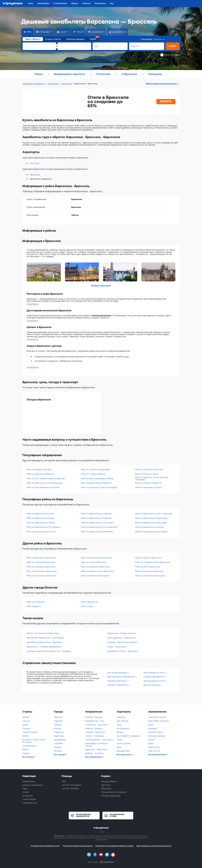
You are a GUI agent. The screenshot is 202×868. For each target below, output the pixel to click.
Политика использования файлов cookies (114, 846)
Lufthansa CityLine (157, 717)
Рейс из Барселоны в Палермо (96, 518)
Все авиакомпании (157, 755)
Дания (26, 717)
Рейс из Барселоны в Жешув (149, 527)
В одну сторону (53, 39)
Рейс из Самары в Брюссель (41, 567)
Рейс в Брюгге (34, 606)
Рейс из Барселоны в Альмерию (97, 532)
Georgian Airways (157, 736)
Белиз (25, 750)
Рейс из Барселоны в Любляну (96, 483)
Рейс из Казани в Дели (147, 474)
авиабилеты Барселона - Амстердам (45, 638)
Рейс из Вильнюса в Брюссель (96, 558)
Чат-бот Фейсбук (70, 789)
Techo (120, 740)
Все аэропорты (124, 755)
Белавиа (152, 728)
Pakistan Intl (154, 747)
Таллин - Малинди (94, 736)
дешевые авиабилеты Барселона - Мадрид (49, 651)
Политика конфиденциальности (78, 846)
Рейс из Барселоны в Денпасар (151, 532)
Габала (57, 725)
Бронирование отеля (154, 681)
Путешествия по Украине (114, 792)
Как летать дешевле (118, 673)
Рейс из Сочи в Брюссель (94, 562)
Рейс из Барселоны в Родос (41, 518)
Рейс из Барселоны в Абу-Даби (151, 523)
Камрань (121, 717)
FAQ (64, 781)
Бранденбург (123, 751)
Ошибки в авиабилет (118, 685)
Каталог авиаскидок (33, 785)
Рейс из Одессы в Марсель (40, 474)
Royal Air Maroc (156, 732)
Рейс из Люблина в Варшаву (95, 470)
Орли (119, 725)
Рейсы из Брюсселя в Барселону (162, 84)
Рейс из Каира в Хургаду (39, 470)
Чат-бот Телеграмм (72, 785)
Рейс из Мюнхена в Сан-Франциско (45, 483)
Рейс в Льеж (87, 606)
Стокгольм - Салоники (96, 725)
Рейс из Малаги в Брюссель (95, 576)
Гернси (26, 721)
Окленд (58, 751)
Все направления (94, 757)
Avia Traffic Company (158, 721)
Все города (60, 755)
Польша (26, 728)
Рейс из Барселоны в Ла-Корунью (44, 527)
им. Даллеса (123, 728)
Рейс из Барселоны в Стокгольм (97, 523)
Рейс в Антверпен (36, 602)
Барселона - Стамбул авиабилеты (44, 647)
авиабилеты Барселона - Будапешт (44, 642)
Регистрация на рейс (154, 673)
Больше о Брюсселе (101, 285)
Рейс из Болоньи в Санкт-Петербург (99, 487)
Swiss (151, 725)
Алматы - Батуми (94, 728)
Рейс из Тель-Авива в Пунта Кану (43, 487)
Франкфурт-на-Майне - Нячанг (97, 745)
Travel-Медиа (29, 799)
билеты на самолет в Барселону (43, 633)
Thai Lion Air (154, 751)
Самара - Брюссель (95, 732)
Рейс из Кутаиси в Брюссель (41, 562)
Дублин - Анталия (94, 753)
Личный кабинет (109, 781)
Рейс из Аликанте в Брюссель (150, 576)
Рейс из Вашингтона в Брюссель (97, 571)
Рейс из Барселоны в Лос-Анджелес (99, 527)
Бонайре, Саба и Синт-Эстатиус (34, 741)
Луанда (58, 747)
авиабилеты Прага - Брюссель (123, 651)
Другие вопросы (152, 685)
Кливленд (59, 732)
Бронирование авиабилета (121, 677)
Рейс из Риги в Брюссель (148, 567)
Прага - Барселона (117, 647)
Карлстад (59, 736)
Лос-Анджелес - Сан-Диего (99, 740)
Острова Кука (29, 746)
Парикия (58, 721)
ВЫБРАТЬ (166, 101)
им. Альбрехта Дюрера (128, 736)
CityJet (151, 740)
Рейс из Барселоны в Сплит (41, 514)
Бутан (25, 725)
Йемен (26, 736)
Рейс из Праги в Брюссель (148, 558)
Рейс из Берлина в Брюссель (41, 558)
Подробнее (32, 304)
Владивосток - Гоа (95, 721)
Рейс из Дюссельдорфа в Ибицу (97, 478)
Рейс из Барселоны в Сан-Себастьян (154, 514)
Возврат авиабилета (154, 677)
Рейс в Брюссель (89, 602)
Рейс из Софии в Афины (93, 474)
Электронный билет (118, 681)
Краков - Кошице (94, 717)
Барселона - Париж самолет (122, 633)
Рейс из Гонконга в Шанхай (149, 470)
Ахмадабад (60, 740)
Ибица (120, 732)
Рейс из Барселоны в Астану (41, 532)
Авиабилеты (29, 781)
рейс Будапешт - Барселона (121, 638)
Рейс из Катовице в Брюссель (42, 571)
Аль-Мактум (123, 721)
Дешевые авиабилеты (34, 84)
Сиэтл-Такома (124, 743)
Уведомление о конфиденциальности (154, 846)
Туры (25, 789)
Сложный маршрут (75, 39)
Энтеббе (58, 743)
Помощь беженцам (111, 796)
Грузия (26, 753)
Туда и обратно (33, 39)
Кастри (57, 728)
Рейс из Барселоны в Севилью (96, 514)
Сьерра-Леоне (30, 732)
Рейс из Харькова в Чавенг (149, 487)
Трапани (58, 717)
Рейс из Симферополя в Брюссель (152, 562)
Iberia (151, 743)
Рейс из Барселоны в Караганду (151, 518)
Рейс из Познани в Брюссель (41, 576)
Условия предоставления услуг (45, 846)
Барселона (54, 84)
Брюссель (67, 84)
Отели (26, 792)
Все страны (28, 757)
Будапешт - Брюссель (96, 750)
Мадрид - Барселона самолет (122, 642)
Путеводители (30, 803)
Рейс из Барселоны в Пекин (41, 523)
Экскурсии (28, 796)
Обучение (106, 789)
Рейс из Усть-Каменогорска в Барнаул (46, 478)
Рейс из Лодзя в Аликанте (148, 483)
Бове (119, 747)
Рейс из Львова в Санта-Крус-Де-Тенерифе (152, 478)
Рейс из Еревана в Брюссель (95, 567)
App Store (106, 785)
